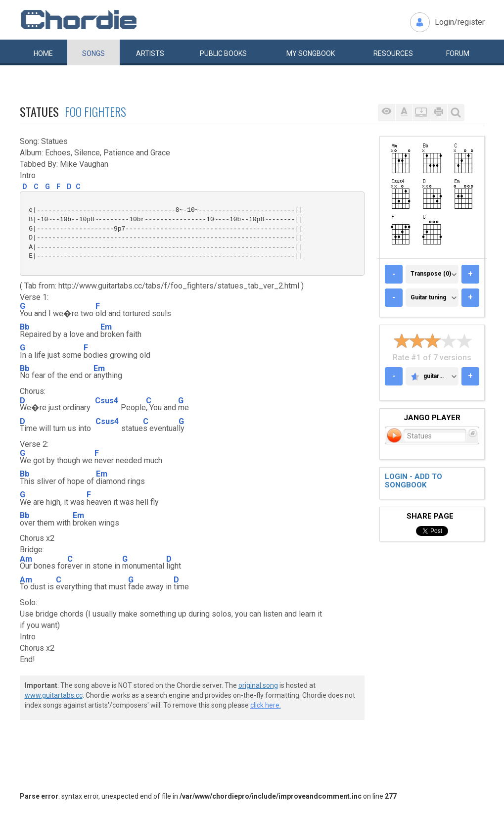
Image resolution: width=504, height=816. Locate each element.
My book (311, 53)
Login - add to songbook (413, 481)
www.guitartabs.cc (54, 695)
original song (258, 685)
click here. (266, 705)
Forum (458, 53)
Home (43, 53)
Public (223, 53)
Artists (150, 53)
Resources (393, 53)
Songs (93, 53)
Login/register (460, 22)
